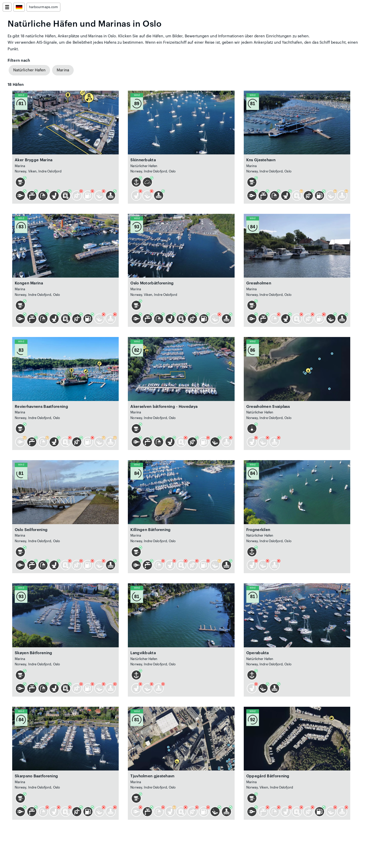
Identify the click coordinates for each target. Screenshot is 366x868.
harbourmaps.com (43, 7)
